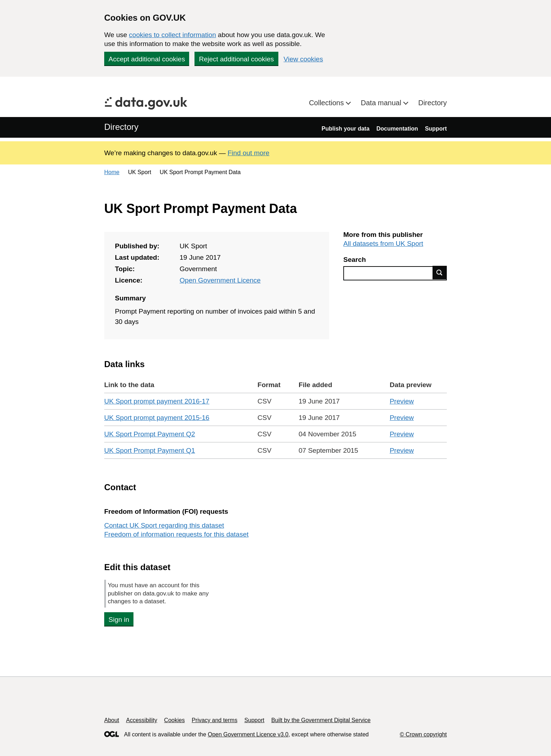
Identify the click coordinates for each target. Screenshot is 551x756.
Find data (440, 273)
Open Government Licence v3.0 (248, 734)
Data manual (382, 103)
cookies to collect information (172, 35)
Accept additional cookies (147, 59)
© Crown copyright (423, 734)
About (112, 720)
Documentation (397, 129)
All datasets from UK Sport (383, 243)
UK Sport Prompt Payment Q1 (150, 450)
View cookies (304, 59)
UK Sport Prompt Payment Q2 (150, 434)
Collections (327, 103)
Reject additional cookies (236, 59)
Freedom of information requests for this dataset (176, 534)
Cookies (175, 720)
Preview (402, 401)
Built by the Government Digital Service (321, 720)
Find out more (249, 153)
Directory (433, 103)
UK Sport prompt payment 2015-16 (157, 418)
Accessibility (141, 720)
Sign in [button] (119, 620)
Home (112, 172)
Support (436, 129)
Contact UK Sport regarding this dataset (164, 525)
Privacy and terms (214, 720)
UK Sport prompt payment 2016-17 (157, 401)
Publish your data (345, 129)
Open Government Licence (220, 280)
